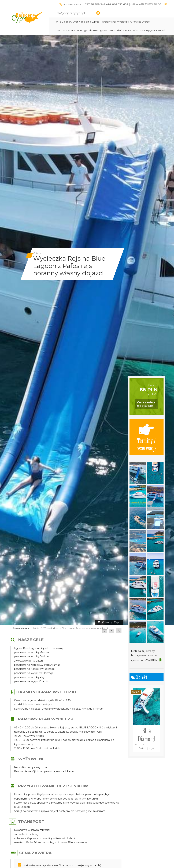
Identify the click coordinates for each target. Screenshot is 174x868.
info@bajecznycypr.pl (70, 13)
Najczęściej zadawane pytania (140, 30)
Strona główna (21, 628)
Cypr (85, 30)
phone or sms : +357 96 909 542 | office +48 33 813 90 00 (112, 4)
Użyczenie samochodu (69, 30)
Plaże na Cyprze (98, 30)
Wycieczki (123, 22)
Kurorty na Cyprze (140, 22)
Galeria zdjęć (115, 30)
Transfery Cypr (108, 22)
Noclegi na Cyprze (89, 22)
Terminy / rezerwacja (147, 437)
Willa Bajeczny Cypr (67, 22)
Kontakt (162, 30)
